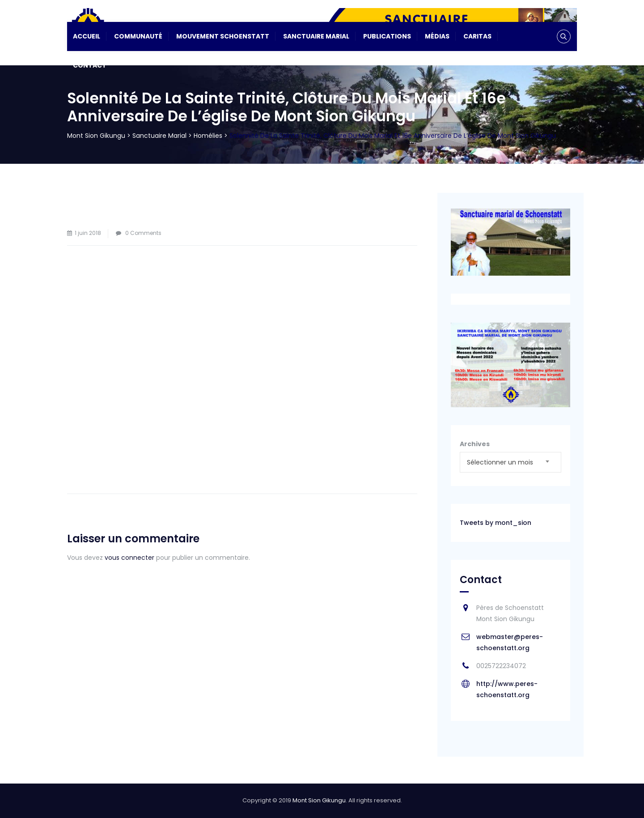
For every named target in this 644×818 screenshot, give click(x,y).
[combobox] (511, 462)
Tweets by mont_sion (496, 523)
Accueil (87, 36)
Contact (90, 65)
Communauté (138, 36)
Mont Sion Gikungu (319, 800)
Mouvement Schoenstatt (223, 36)
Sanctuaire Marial (316, 36)
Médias (437, 36)
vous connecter (129, 558)
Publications (387, 36)
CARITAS (477, 36)
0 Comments (143, 233)
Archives (475, 444)
